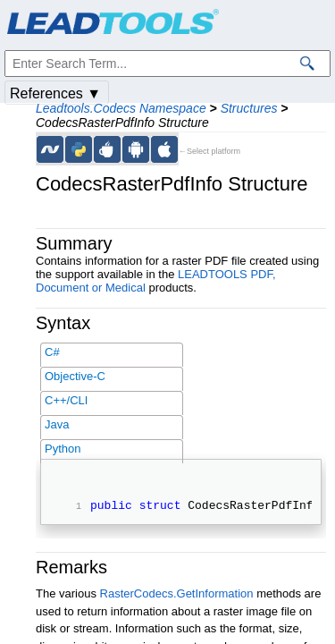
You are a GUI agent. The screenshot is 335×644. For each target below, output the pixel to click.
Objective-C (75, 376)
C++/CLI (66, 400)
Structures (249, 108)
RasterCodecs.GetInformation (177, 596)
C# (52, 352)
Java (57, 424)
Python (63, 449)
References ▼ (55, 93)
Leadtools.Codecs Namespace (121, 108)
